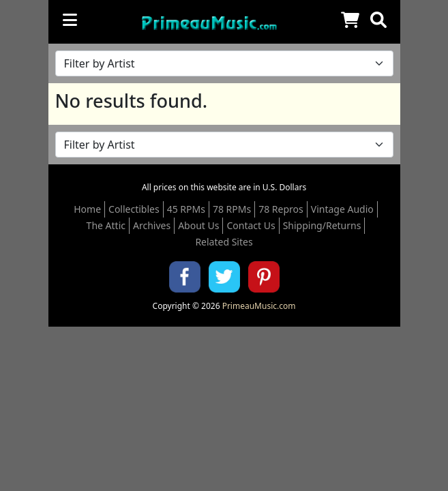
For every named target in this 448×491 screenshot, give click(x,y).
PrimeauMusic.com (259, 306)
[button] (378, 20)
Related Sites (224, 242)
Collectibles (134, 209)
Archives (152, 225)
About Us (198, 225)
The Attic (106, 225)
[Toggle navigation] (70, 20)
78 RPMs (232, 209)
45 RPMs (186, 209)
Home (87, 209)
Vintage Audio (342, 209)
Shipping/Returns (322, 225)
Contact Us (251, 225)
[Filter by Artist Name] (224, 63)
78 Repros (281, 209)
